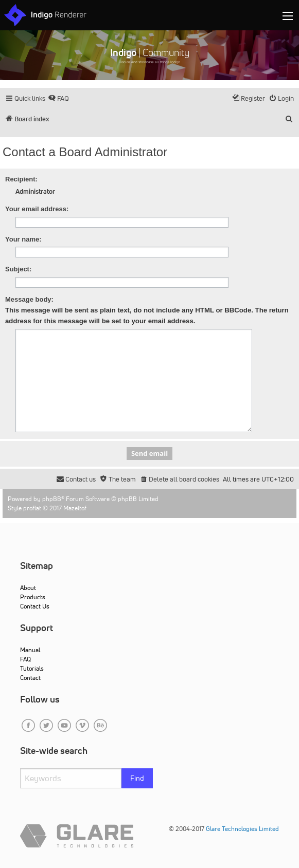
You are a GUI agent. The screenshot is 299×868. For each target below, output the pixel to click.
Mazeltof (75, 508)
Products (33, 597)
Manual (30, 650)
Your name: (23, 239)
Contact (30, 678)
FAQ (25, 659)
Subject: (18, 269)
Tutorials (32, 668)
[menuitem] (58, 98)
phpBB (52, 499)
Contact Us (35, 606)
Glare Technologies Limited (242, 829)
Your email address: (37, 209)
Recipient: (21, 179)
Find (137, 778)
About (28, 588)
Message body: (29, 299)
